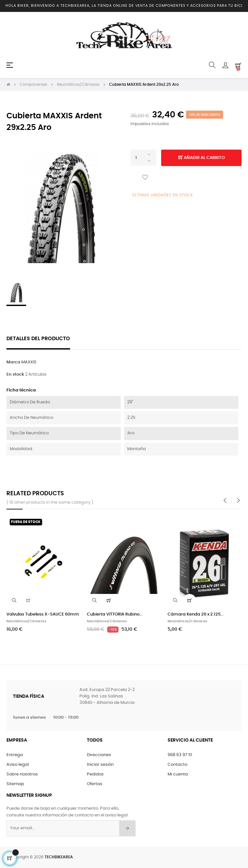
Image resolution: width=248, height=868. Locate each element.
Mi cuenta (178, 774)
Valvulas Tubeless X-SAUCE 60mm (43, 614)
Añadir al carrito (201, 157)
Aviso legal (18, 764)
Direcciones (99, 754)
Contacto (177, 764)
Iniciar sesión (100, 764)
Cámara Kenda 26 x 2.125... (196, 614)
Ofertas (95, 783)
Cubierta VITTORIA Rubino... (115, 614)
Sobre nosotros (22, 774)
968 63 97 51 (180, 754)
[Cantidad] (143, 157)
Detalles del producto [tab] (38, 338)
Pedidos (95, 774)
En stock (15, 374)
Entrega (15, 754)
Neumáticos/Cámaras (26, 621)
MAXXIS (29, 362)
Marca (13, 362)
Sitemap (15, 783)
